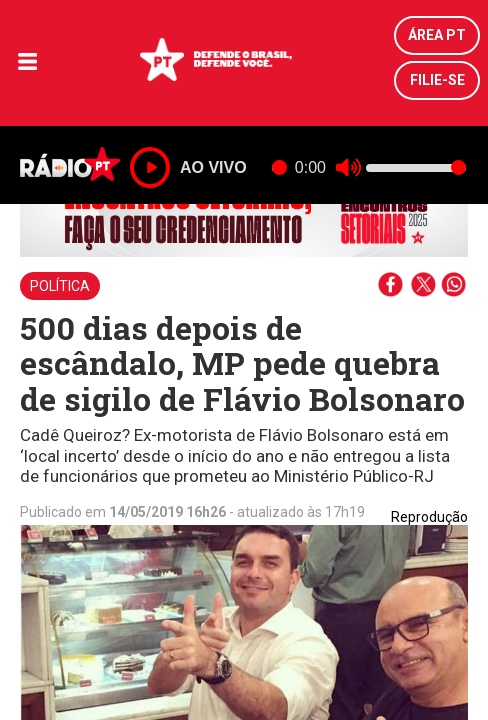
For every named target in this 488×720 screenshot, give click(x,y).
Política (60, 286)
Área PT (437, 35)
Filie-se (437, 80)
